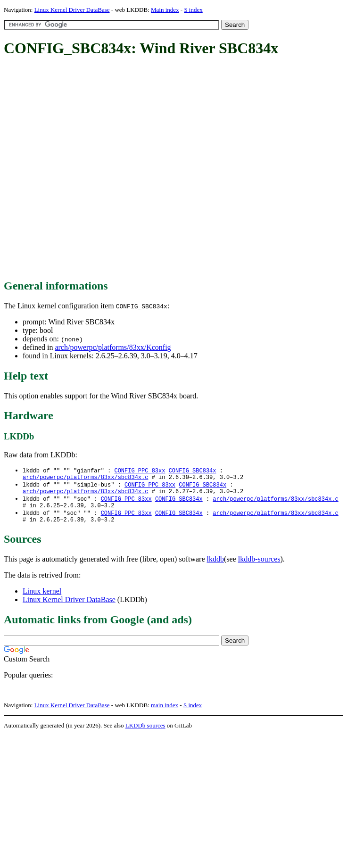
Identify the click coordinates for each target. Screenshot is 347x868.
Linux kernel (42, 599)
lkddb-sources (259, 566)
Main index (165, 10)
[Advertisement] (101, 169)
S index (193, 10)
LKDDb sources (145, 733)
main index (165, 713)
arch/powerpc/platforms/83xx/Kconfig (113, 347)
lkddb (215, 566)
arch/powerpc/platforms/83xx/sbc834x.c (85, 479)
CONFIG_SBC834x (193, 471)
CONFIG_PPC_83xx (140, 471)
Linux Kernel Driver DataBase (72, 10)
